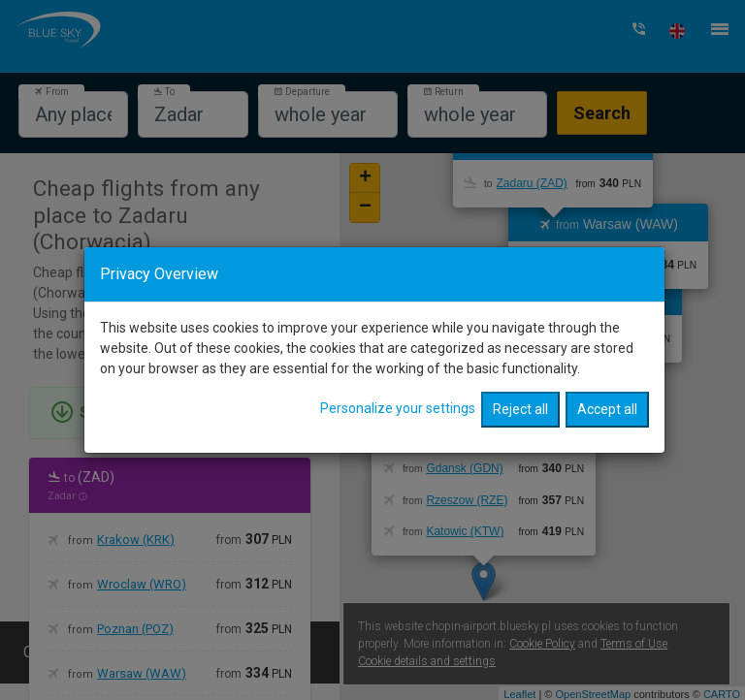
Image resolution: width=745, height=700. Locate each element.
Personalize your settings (398, 390)
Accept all (607, 391)
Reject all (520, 391)
